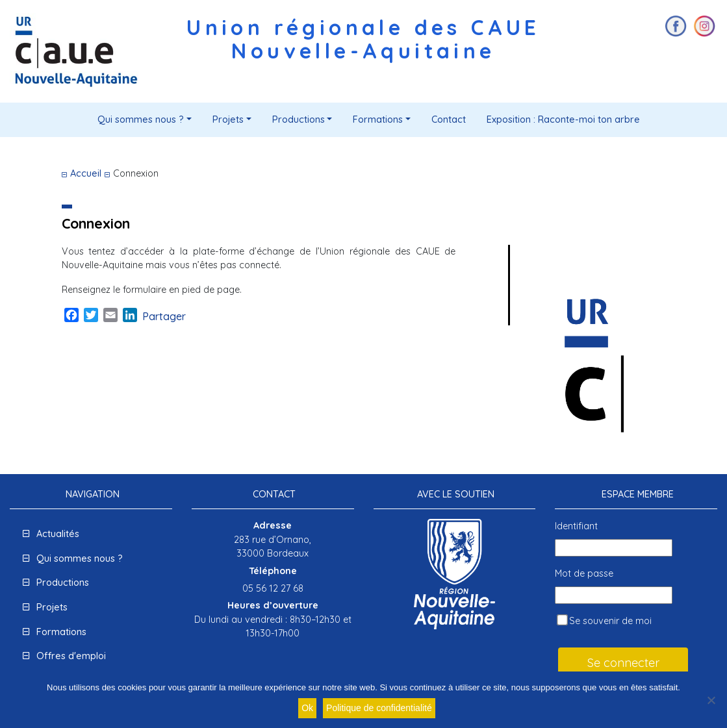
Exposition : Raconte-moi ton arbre (563, 119)
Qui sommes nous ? (141, 119)
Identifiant (576, 526)
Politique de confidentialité (379, 708)
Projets (228, 119)
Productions (299, 119)
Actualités (58, 534)
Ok (307, 708)
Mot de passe (584, 573)
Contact (449, 119)
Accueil (86, 173)
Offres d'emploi (71, 656)
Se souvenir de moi (604, 621)
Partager (164, 316)
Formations (378, 119)
